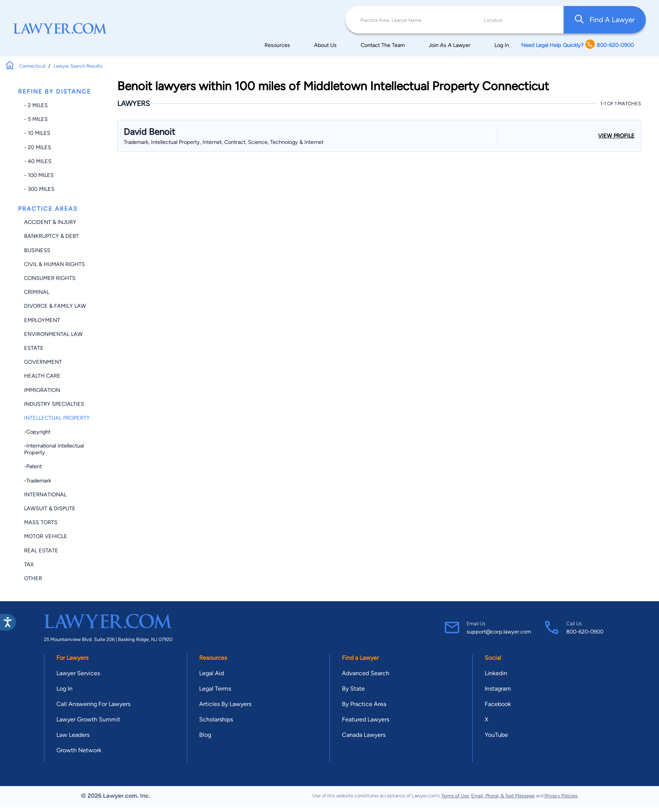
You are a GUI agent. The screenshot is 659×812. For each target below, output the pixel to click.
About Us (325, 45)
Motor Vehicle (46, 536)
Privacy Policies (561, 796)
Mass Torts (41, 522)
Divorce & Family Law (55, 306)
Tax (29, 564)
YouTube (496, 735)
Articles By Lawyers (225, 704)
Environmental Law (53, 334)
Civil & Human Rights (54, 264)
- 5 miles (36, 119)
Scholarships (216, 719)
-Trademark (38, 481)
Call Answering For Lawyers (93, 704)
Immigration (42, 390)
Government (43, 362)
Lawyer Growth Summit (88, 719)
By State (353, 689)
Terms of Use (455, 796)
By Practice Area (364, 704)
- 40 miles (38, 161)
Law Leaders (73, 735)
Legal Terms (215, 689)
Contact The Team (383, 45)
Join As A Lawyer (450, 45)
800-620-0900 (585, 632)
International (45, 494)
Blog (205, 735)
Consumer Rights (50, 278)
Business (37, 250)
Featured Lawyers (366, 719)
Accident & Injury (50, 222)
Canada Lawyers (364, 735)
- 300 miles (39, 189)
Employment (42, 320)
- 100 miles (39, 175)
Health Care (42, 376)
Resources (277, 45)
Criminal (37, 292)
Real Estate (41, 550)
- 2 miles (36, 105)
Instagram (498, 689)
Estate (34, 348)
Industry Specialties (54, 404)
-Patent (33, 466)
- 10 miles (37, 133)
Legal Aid (212, 673)
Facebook (498, 704)
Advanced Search (366, 673)
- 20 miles (38, 147)
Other (33, 578)
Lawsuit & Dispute (50, 508)
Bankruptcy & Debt (51, 236)
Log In (502, 45)
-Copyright (37, 432)
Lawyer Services (78, 673)
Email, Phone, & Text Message (503, 796)
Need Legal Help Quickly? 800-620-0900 (577, 45)
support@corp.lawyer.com (499, 632)
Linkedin (496, 673)
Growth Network (79, 750)
